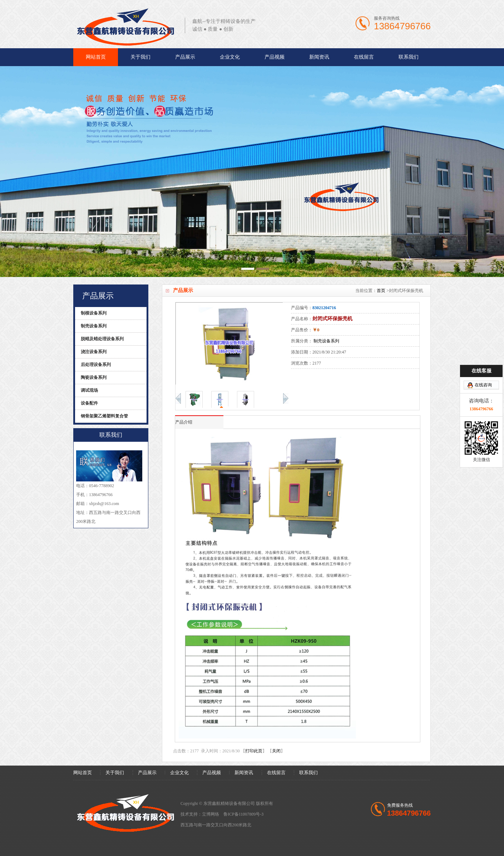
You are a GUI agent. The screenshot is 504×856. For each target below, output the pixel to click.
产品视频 (275, 57)
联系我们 (409, 57)
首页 (381, 291)
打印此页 (254, 751)
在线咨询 (483, 354)
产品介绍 (184, 422)
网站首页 (96, 57)
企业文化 (230, 57)
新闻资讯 (319, 57)
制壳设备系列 (326, 341)
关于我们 (140, 57)
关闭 (276, 751)
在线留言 (364, 57)
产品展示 (185, 57)
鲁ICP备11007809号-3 (243, 814)
